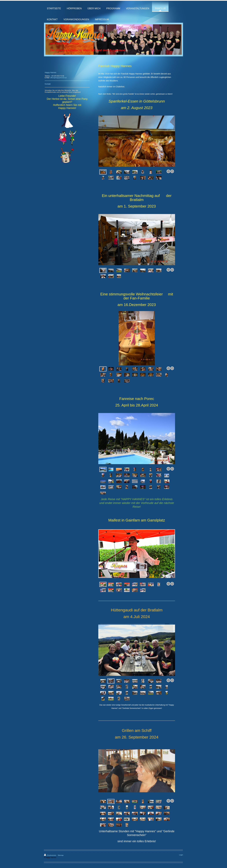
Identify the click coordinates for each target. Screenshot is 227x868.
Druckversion (50, 855)
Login (181, 855)
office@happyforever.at (58, 78)
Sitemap (61, 855)
